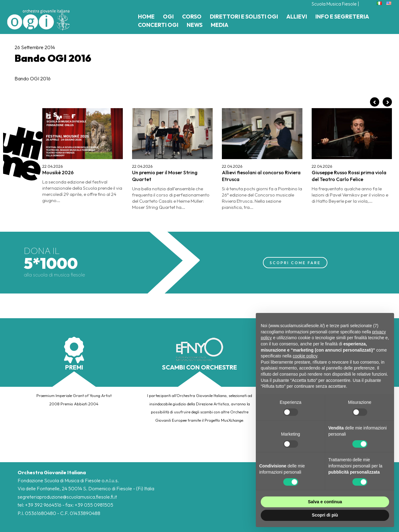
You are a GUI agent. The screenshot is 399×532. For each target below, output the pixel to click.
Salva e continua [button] (325, 502)
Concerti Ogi (158, 25)
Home (146, 17)
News (195, 25)
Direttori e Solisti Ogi (244, 17)
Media (220, 25)
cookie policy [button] (305, 356)
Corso (192, 17)
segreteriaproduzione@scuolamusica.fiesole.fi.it (68, 497)
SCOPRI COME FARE (295, 262)
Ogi (168, 17)
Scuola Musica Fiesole (333, 4)
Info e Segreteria (342, 17)
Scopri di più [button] (325, 515)
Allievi (297, 17)
